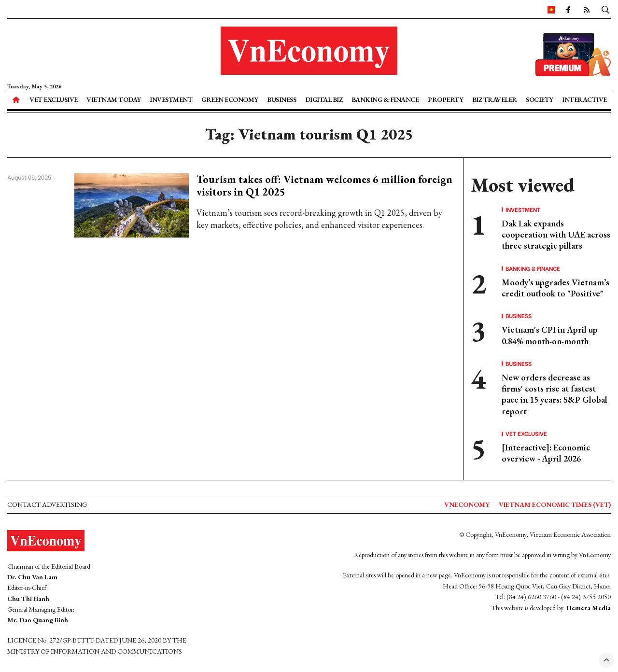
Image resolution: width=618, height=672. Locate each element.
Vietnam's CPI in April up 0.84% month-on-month (550, 335)
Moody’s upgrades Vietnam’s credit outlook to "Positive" (555, 288)
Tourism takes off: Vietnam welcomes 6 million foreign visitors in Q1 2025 (324, 186)
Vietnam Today (114, 99)
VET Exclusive (54, 99)
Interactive (584, 99)
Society (540, 99)
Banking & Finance (385, 99)
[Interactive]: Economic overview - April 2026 (546, 453)
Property (445, 99)
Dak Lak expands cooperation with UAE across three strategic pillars (556, 235)
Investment (171, 99)
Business (281, 99)
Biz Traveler (495, 99)
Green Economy (230, 99)
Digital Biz (324, 99)
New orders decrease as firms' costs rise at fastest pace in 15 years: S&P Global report (555, 394)
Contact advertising (47, 504)
